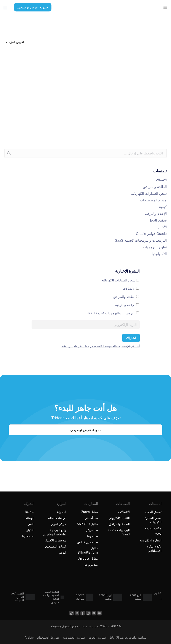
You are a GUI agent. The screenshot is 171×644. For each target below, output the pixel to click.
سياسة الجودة (97, 637)
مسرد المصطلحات (153, 200)
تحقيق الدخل (158, 220)
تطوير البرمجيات (155, 247)
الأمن (31, 524)
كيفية (163, 207)
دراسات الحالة (57, 518)
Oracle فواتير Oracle (151, 234)
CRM (158, 534)
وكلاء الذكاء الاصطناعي (149, 548)
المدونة (62, 512)
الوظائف (29, 518)
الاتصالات (160, 180)
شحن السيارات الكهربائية (149, 193)
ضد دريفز (92, 530)
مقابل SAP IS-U (87, 524)
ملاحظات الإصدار (55, 540)
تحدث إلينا (28, 536)
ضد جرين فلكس (87, 542)
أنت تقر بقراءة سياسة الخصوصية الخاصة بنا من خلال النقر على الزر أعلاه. (101, 346)
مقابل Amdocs (88, 558)
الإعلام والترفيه (156, 214)
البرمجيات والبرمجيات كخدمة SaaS (141, 240)
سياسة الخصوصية (74, 637)
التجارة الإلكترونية (150, 540)
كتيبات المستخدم (56, 546)
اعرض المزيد (15, 42)
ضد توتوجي (90, 565)
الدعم (63, 552)
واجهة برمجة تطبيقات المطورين (55, 532)
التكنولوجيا (159, 254)
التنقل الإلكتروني (119, 518)
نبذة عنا (30, 512)
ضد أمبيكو (92, 518)
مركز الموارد (58, 524)
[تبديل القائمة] (165, 7)
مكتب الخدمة (153, 528)
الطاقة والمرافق (155, 187)
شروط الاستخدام (48, 637)
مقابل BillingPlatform (88, 550)
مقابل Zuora (90, 512)
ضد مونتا (93, 536)
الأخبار (162, 227)
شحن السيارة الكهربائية (153, 520)
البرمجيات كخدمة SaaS (119, 532)
